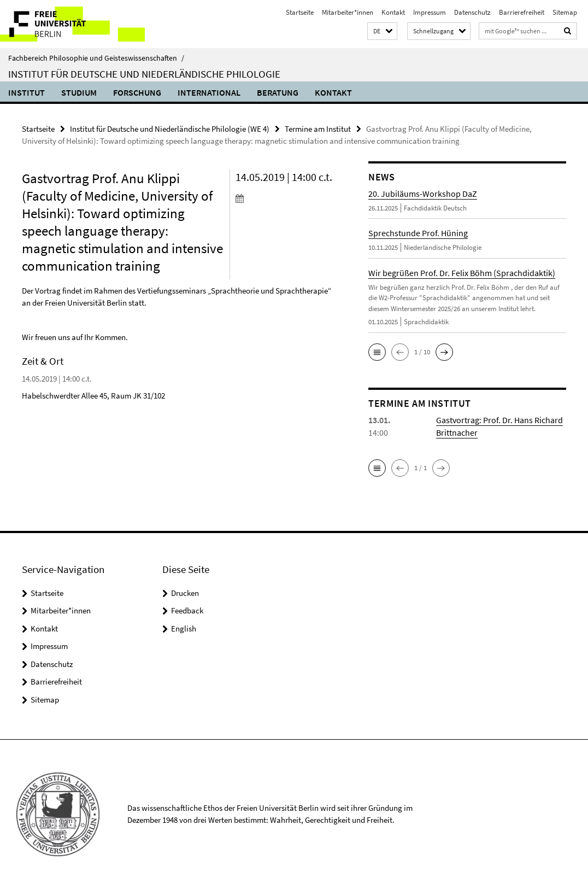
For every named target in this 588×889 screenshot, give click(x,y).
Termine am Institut (318, 129)
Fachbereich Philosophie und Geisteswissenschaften (96, 58)
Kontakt (393, 12)
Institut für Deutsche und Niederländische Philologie (144, 74)
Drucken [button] (185, 593)
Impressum (430, 12)
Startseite (300, 12)
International (209, 92)
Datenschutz (472, 12)
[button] (382, 31)
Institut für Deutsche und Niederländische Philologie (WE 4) (170, 129)
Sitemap (565, 12)
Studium (79, 92)
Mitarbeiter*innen (348, 12)
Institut (27, 92)
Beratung (278, 92)
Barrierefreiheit (522, 12)
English (184, 628)
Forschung (137, 92)
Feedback (187, 610)
